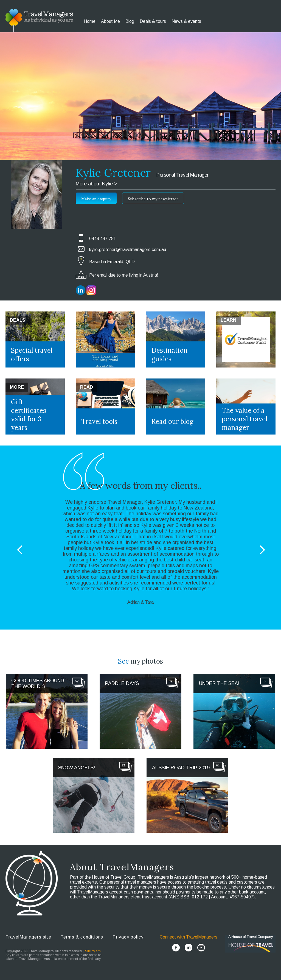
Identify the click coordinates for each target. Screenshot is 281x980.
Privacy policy (128, 937)
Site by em (93, 951)
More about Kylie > (96, 184)
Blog (130, 21)
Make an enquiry (96, 199)
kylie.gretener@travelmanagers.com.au (128, 250)
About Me (110, 21)
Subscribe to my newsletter (153, 199)
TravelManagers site (28, 937)
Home (90, 21)
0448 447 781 (103, 239)
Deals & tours (153, 21)
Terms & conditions (82, 937)
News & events (186, 21)
